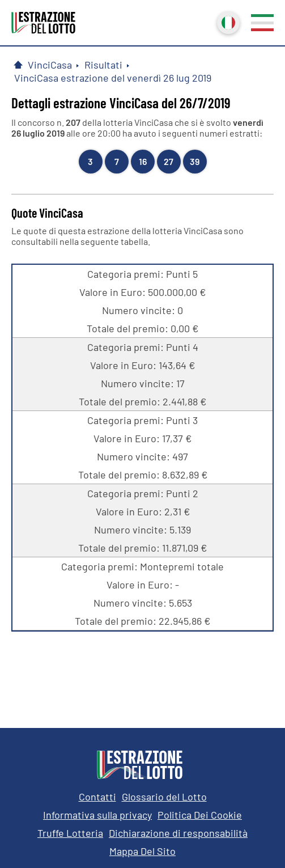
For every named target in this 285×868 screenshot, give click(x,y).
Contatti (97, 797)
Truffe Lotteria (70, 833)
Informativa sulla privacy (97, 815)
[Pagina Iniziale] (18, 65)
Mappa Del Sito (142, 851)
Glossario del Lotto (164, 797)
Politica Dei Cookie (200, 815)
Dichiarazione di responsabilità (178, 833)
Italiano (227, 22)
